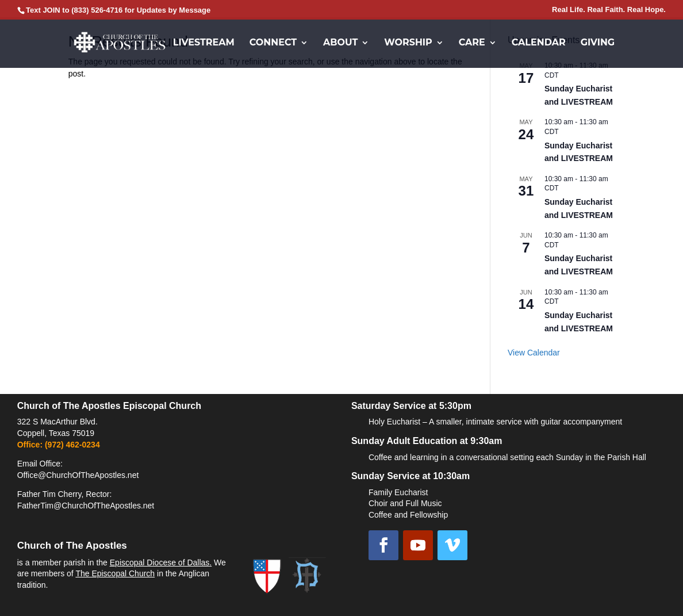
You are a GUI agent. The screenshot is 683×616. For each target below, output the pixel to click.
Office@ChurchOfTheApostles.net (78, 475)
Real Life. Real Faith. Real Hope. (609, 10)
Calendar (539, 43)
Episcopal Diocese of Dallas (160, 563)
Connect (273, 43)
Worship (408, 43)
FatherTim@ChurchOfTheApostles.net (86, 506)
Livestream (204, 43)
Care (472, 43)
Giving (598, 43)
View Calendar (534, 353)
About (340, 43)
